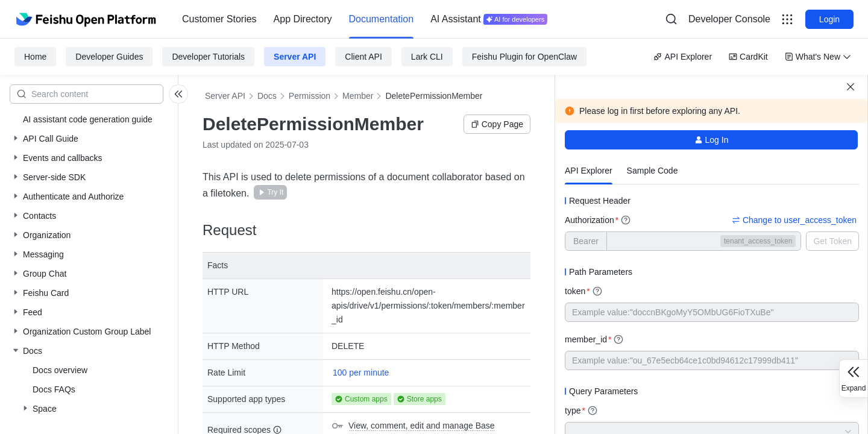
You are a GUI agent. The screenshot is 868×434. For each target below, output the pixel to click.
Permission (310, 96)
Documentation (382, 19)
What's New (818, 57)
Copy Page (497, 124)
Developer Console (729, 19)
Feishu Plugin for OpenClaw (524, 57)
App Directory (303, 19)
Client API (363, 57)
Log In (712, 140)
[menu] (365, 19)
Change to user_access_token (794, 220)
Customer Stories (219, 19)
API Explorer (683, 57)
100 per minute (361, 373)
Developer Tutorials (208, 57)
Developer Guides (109, 57)
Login (829, 19)
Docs (267, 96)
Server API (295, 57)
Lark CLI (427, 57)
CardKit (748, 57)
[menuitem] (219, 19)
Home (35, 57)
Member (358, 96)
